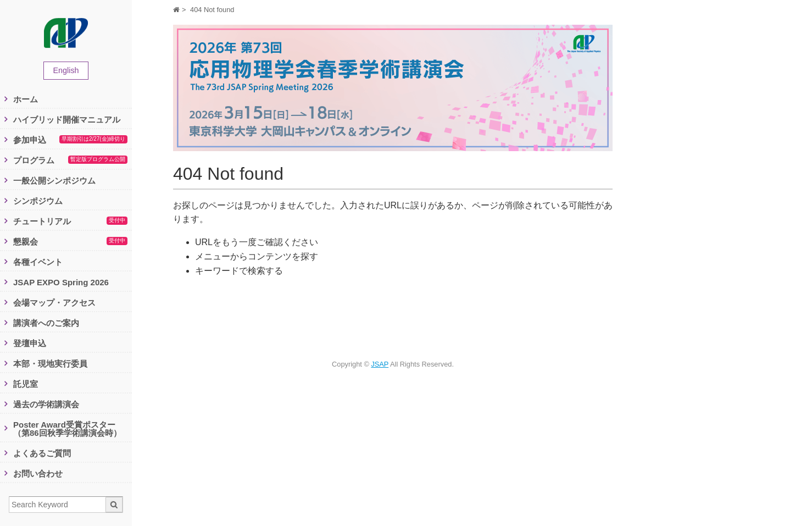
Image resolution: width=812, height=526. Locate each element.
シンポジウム (38, 201)
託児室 (26, 384)
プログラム (70, 160)
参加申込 (70, 140)
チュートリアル (70, 222)
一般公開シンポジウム (54, 181)
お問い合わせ (38, 474)
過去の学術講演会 (46, 404)
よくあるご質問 (42, 453)
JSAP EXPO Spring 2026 (61, 282)
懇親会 (70, 242)
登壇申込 (30, 343)
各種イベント (38, 262)
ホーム (26, 99)
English (66, 70)
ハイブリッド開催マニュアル (67, 120)
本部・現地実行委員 (50, 364)
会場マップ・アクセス (54, 303)
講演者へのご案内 (46, 323)
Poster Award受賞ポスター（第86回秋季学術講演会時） (67, 429)
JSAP (380, 364)
